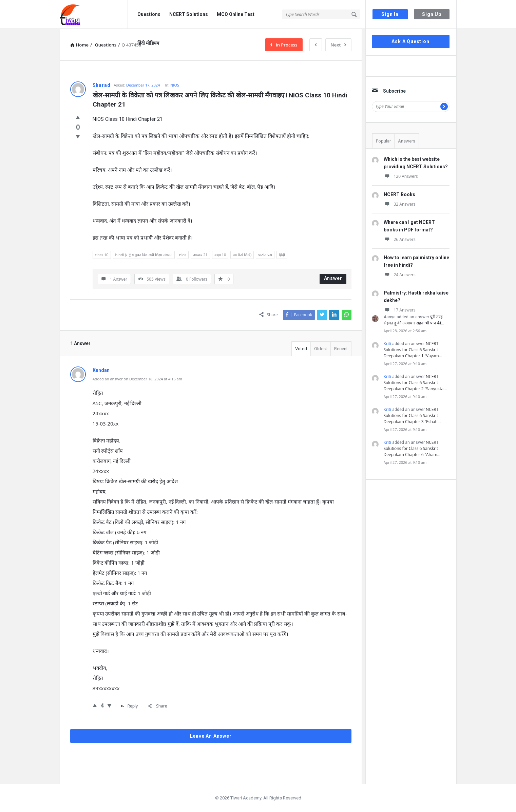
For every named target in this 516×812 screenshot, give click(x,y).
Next (338, 45)
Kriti (388, 344)
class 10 (102, 255)
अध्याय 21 (200, 255)
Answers (407, 141)
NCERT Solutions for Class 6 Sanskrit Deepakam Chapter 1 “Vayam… (413, 350)
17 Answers (400, 310)
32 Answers (400, 204)
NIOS (175, 85)
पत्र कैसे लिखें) (242, 255)
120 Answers (401, 176)
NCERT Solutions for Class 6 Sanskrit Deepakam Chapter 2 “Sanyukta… (415, 383)
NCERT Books (399, 194)
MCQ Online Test (236, 14)
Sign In (390, 14)
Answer (333, 278)
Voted (301, 349)
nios (183, 255)
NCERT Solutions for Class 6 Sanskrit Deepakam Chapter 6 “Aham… (412, 448)
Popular (383, 141)
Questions (149, 14)
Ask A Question (410, 41)
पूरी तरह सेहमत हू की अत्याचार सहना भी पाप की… (414, 320)
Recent (341, 349)
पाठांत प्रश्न (265, 255)
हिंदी (282, 255)
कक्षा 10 (220, 255)
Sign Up (432, 14)
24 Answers (400, 275)
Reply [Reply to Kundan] (129, 706)
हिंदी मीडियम (148, 43)
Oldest (321, 349)
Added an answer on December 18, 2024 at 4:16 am (137, 379)
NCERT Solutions (189, 14)
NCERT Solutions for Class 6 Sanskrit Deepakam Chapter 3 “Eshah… (412, 416)
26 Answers (400, 239)
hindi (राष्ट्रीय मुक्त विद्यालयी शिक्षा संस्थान (144, 255)
